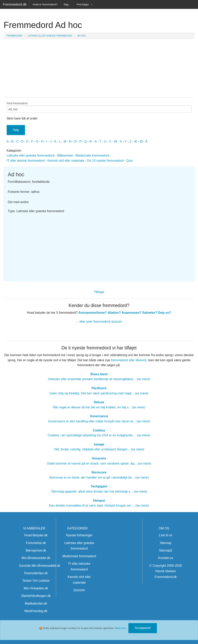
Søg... (67, 4)
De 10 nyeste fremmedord (105, 161)
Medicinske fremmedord (92, 155)
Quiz (129, 161)
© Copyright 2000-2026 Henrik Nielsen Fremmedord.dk (166, 571)
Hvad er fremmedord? (45, 4)
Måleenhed (65, 155)
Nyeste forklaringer (79, 535)
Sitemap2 (166, 550)
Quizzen (79, 590)
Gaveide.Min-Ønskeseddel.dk (40, 566)
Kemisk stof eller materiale (66, 161)
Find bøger (83, 4)
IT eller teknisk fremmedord (26, 161)
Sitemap (166, 543)
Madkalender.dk (36, 603)
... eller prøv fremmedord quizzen (99, 322)
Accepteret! (143, 628)
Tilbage (99, 292)
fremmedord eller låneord (129, 360)
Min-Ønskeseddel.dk (36, 558)
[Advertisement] (99, 245)
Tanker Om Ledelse (36, 581)
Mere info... (121, 628)
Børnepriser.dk (36, 550)
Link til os (166, 535)
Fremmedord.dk (15, 4)
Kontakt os (166, 558)
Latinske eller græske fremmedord (31, 155)
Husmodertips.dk (36, 573)
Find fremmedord (99, 107)
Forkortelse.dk (36, 543)
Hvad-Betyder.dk (36, 535)
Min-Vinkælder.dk (36, 588)
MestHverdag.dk (36, 611)
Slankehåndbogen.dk (36, 596)
